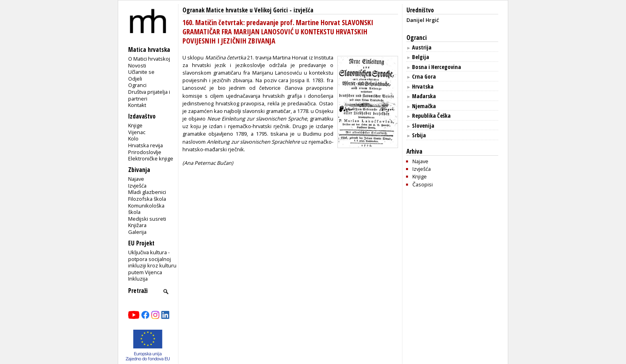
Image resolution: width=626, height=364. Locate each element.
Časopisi (423, 184)
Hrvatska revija (146, 145)
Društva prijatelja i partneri (149, 95)
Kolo (133, 138)
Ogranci (137, 85)
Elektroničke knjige (151, 158)
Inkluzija (138, 279)
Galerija (137, 232)
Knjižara (137, 225)
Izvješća (137, 186)
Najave (136, 179)
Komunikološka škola (146, 209)
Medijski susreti (147, 219)
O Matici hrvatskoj (149, 59)
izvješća (303, 10)
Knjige (135, 125)
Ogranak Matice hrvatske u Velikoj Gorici (235, 10)
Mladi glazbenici (147, 192)
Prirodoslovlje (145, 152)
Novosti (137, 65)
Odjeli (135, 79)
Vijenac (137, 132)
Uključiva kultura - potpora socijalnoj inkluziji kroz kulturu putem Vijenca (152, 262)
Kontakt (137, 105)
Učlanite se (141, 72)
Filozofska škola (147, 199)
